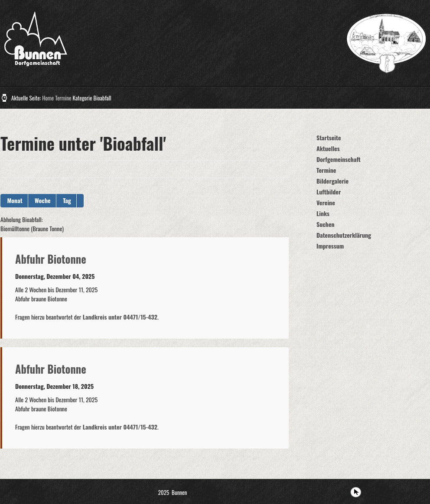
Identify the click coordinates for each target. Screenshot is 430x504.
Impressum (330, 246)
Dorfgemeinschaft (339, 159)
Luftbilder (329, 192)
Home (48, 98)
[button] (80, 201)
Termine (63, 98)
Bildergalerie (332, 181)
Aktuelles (328, 148)
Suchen (326, 224)
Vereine (326, 202)
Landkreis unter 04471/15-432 (119, 317)
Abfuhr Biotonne (51, 259)
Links (323, 213)
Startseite (329, 137)
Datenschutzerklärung (344, 235)
